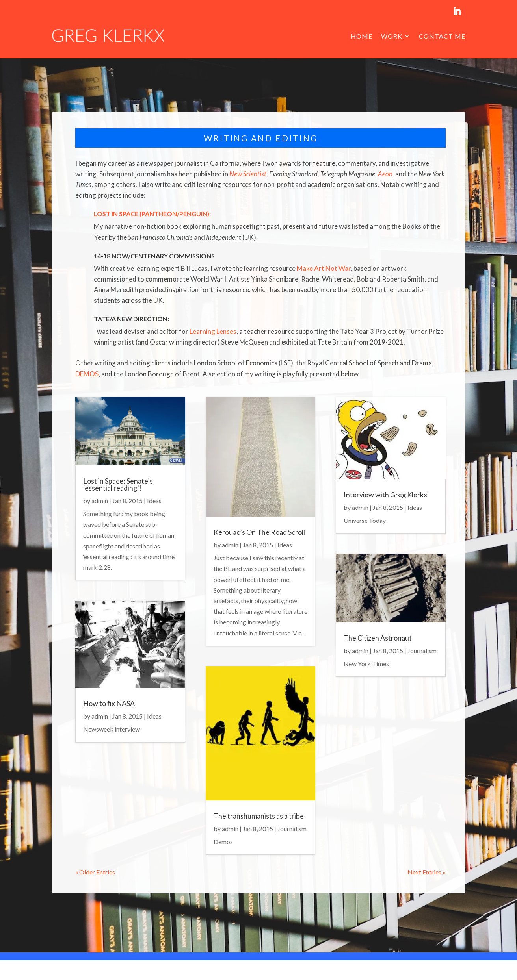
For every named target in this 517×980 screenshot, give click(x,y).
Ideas (154, 501)
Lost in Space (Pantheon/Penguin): (152, 214)
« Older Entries (95, 872)
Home (362, 36)
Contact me (442, 36)
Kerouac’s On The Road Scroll (259, 532)
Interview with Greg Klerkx (385, 495)
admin (100, 501)
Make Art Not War (324, 268)
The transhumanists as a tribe (259, 816)
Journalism (292, 829)
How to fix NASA (109, 703)
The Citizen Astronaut (378, 638)
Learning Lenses (213, 331)
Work (392, 36)
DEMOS (87, 374)
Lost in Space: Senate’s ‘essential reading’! (118, 484)
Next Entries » (427, 872)
